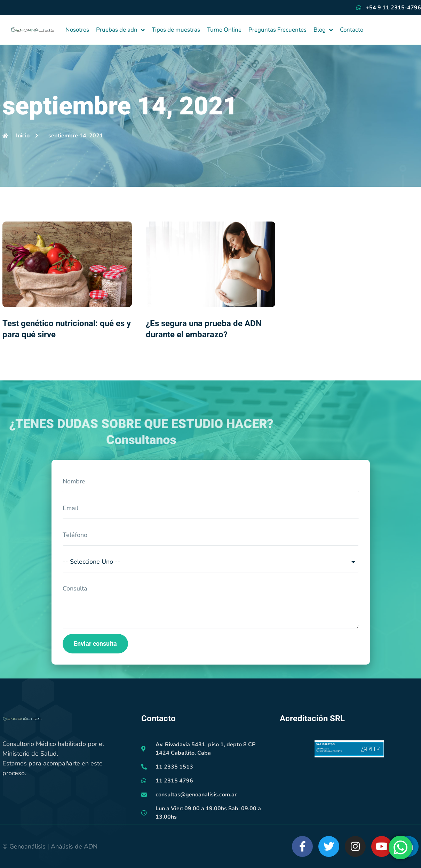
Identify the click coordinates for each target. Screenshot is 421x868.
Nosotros (77, 30)
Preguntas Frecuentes (277, 30)
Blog (323, 30)
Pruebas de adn (120, 30)
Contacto (352, 30)
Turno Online (224, 30)
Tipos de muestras (176, 30)
